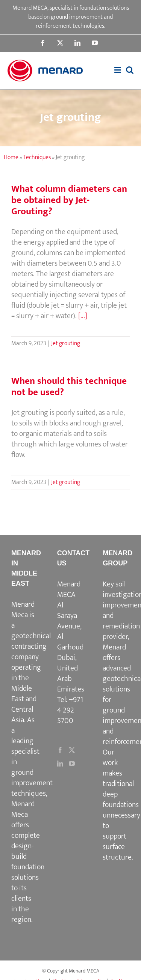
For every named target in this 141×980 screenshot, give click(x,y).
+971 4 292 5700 (70, 710)
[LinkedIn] (60, 764)
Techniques (37, 157)
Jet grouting (66, 343)
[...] (83, 316)
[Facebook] (60, 750)
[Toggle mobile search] (130, 70)
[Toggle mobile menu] (118, 70)
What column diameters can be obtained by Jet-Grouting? (69, 200)
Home (11, 157)
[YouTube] (72, 764)
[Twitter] (72, 750)
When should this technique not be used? (69, 387)
